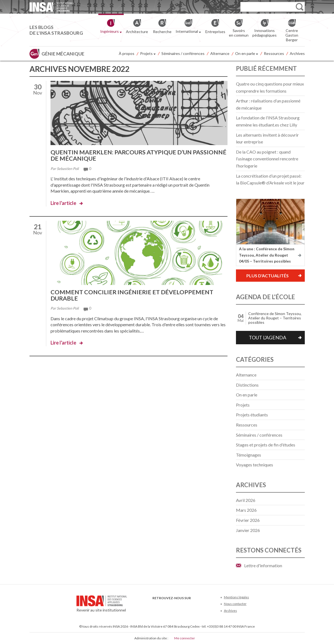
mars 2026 (246, 510)
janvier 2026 (248, 530)
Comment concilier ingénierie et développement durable (133, 294)
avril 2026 (246, 500)
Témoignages (249, 455)
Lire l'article (63, 202)
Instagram (192, 606)
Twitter (165, 606)
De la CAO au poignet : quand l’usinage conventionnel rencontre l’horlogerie (267, 159)
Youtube (174, 606)
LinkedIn (183, 606)
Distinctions (247, 385)
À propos (127, 53)
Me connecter (185, 638)
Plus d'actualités (268, 276)
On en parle (247, 54)
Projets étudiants (252, 415)
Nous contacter (235, 604)
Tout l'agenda (268, 337)
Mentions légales (237, 597)
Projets (148, 54)
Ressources (274, 53)
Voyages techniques (255, 465)
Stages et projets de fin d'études (266, 445)
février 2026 (248, 520)
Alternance (220, 53)
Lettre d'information (263, 565)
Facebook (156, 606)
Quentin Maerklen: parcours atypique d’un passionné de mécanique (123, 155)
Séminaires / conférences (183, 53)
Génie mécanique (63, 54)
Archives (297, 53)
